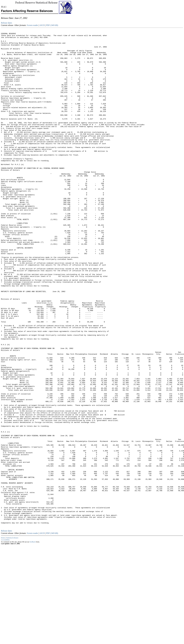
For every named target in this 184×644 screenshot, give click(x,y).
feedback (33, 640)
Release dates (7, 23)
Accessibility (5, 638)
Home (3, 636)
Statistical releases (12, 636)
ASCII (42, 25)
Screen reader (33, 25)
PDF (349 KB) (52, 25)
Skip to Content (3, 14)
